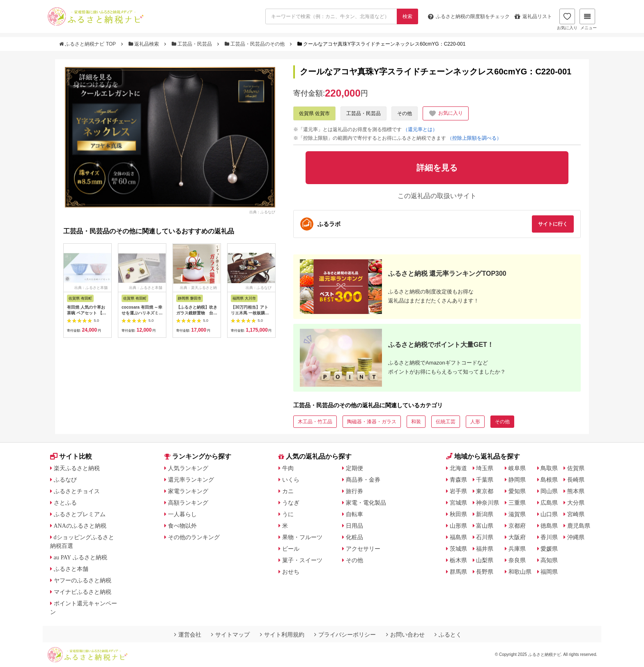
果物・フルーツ (302, 537)
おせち (291, 572)
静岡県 (517, 480)
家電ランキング (188, 491)
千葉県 (485, 480)
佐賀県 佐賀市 (314, 113)
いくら (291, 480)
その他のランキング (194, 537)
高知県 (549, 560)
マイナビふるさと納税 (83, 592)
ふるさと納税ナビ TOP (88, 44)
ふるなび (65, 480)
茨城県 (458, 549)
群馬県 (458, 572)
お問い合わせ (405, 635)
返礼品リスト (533, 16)
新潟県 (485, 514)
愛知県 (517, 491)
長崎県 (576, 480)
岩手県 (458, 491)
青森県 (458, 480)
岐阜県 (517, 468)
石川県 (485, 537)
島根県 (549, 480)
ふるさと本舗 (71, 569)
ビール (291, 549)
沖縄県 (576, 537)
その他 (405, 113)
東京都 (485, 491)
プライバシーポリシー (345, 635)
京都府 (517, 526)
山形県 (458, 526)
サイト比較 (71, 456)
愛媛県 (549, 549)
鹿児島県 (579, 526)
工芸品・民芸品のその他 (255, 44)
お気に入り (567, 19)
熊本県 (576, 491)
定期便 (354, 468)
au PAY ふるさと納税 (81, 557)
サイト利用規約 (282, 635)
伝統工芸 (446, 422)
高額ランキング (188, 503)
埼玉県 (485, 468)
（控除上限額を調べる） (474, 138)
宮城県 (458, 503)
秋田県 (458, 514)
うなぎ (291, 503)
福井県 (485, 549)
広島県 (549, 503)
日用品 (354, 526)
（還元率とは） (420, 129)
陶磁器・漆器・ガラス (372, 422)
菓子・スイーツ (302, 560)
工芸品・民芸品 (193, 44)
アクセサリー (363, 549)
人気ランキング (188, 468)
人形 (475, 422)
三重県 (517, 503)
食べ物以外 (182, 526)
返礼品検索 (145, 44)
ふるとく (448, 635)
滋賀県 (517, 514)
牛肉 (288, 468)
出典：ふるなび (262, 212)
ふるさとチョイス (77, 491)
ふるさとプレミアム (80, 514)
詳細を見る (96, 77)
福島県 (458, 537)
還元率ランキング (191, 480)
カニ (288, 491)
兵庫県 (517, 549)
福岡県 (549, 572)
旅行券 (354, 491)
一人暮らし (182, 514)
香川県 (549, 537)
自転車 (354, 514)
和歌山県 (520, 572)
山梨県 (485, 560)
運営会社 (188, 635)
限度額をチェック (469, 16)
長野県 (485, 572)
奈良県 (517, 560)
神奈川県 (488, 503)
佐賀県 (576, 468)
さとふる (65, 503)
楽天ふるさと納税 (77, 468)
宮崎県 (576, 514)
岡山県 (549, 491)
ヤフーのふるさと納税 (83, 580)
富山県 (485, 526)
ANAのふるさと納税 (80, 526)
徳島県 (549, 526)
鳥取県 (549, 468)
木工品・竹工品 (315, 422)
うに (288, 514)
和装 (416, 422)
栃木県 (458, 560)
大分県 (576, 503)
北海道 (458, 468)
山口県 (549, 514)
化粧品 (354, 537)
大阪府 (517, 537)
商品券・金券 (363, 480)
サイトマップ (230, 635)
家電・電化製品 (366, 503)
